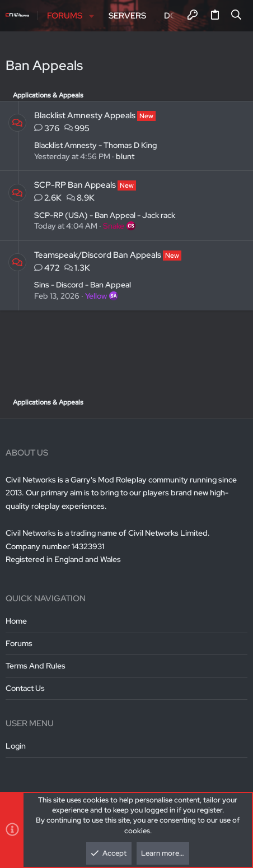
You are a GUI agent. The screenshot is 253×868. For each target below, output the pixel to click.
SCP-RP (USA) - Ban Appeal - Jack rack (105, 215)
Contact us (25, 688)
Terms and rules (36, 666)
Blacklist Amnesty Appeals (85, 115)
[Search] (236, 16)
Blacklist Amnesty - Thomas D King (95, 145)
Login (16, 746)
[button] (92, 16)
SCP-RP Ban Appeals (75, 185)
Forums (19, 643)
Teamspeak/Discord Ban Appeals (98, 255)
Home (16, 621)
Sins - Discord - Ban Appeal (83, 285)
